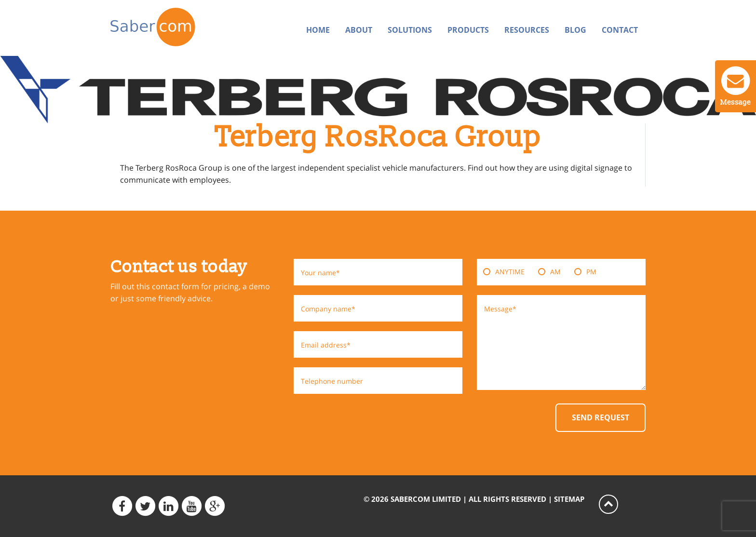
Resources (527, 30)
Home (318, 30)
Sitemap (569, 499)
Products (468, 30)
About (359, 30)
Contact (620, 30)
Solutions (410, 30)
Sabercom (172, 27)
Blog (575, 30)
